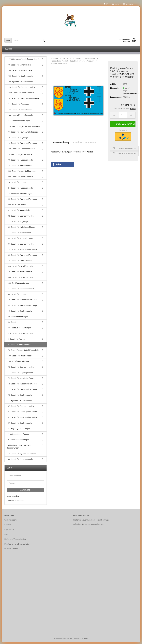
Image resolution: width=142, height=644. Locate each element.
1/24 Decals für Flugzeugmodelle (20, 189)
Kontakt (8, 526)
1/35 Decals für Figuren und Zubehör (21, 455)
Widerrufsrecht (10, 521)
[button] (106, 4)
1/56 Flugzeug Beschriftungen (19, 329)
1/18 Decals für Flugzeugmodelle (20, 161)
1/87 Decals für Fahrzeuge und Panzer (22, 413)
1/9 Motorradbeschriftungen (18, 436)
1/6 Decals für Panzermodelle (19, 346)
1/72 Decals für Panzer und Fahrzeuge (22, 391)
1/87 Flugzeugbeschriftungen (18, 430)
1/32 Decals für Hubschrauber (19, 234)
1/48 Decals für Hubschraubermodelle (22, 301)
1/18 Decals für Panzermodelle (19, 167)
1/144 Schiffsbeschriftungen (18, 122)
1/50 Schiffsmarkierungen (17, 318)
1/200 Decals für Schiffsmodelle (20, 178)
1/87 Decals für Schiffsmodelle (19, 425)
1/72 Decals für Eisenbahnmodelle (20, 369)
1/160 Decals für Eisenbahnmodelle (21, 150)
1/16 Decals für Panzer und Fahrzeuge (22, 145)
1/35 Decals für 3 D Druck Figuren (20, 240)
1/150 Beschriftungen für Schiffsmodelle (23, 128)
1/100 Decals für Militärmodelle (19, 72)
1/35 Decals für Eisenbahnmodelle (20, 245)
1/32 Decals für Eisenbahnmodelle (20, 217)
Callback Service (11, 550)
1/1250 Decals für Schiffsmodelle (20, 94)
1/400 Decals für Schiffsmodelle (20, 279)
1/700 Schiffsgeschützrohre (18, 363)
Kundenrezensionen (84, 144)
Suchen (8, 49)
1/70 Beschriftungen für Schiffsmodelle (23, 352)
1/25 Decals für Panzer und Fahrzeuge (22, 201)
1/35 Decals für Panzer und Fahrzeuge (22, 257)
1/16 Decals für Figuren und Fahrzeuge (22, 133)
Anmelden (26, 492)
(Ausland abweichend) (131, 95)
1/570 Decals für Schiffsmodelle (20, 335)
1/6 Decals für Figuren (16, 341)
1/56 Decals (12, 324)
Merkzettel (128, 4)
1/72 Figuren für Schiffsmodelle (19, 402)
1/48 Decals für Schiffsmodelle (19, 313)
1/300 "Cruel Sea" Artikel (16, 206)
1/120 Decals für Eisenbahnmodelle (21, 89)
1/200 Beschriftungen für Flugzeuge (21, 173)
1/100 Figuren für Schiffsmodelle (20, 83)
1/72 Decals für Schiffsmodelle (19, 397)
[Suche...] (8, 40)
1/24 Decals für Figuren (16, 184)
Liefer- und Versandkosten (15, 541)
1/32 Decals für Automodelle (18, 212)
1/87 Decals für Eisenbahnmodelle (20, 408)
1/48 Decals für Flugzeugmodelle (20, 461)
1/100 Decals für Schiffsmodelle (20, 78)
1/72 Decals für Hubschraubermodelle (22, 385)
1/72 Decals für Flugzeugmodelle (20, 374)
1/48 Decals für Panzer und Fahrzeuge (22, 307)
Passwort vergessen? (15, 502)
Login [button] (116, 4)
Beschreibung (61, 144)
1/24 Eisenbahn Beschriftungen (19, 195)
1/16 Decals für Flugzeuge (17, 139)
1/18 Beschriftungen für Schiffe (19, 156)
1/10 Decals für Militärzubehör (19, 66)
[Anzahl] (123, 117)
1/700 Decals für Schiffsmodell (19, 357)
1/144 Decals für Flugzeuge (18, 106)
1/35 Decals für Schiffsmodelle (19, 262)
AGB (6, 536)
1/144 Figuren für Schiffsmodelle (20, 117)
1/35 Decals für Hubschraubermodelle (22, 251)
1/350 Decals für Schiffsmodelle (20, 268)
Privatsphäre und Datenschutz (16, 545)
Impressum (9, 531)
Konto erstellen (13, 498)
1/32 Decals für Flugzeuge (17, 223)
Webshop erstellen (62, 640)
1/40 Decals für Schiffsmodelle (19, 273)
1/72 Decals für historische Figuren (21, 380)
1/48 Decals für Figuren (16, 296)
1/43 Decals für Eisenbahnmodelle (20, 290)
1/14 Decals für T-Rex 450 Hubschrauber (23, 100)
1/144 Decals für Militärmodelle (19, 111)
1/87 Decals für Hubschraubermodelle (22, 419)
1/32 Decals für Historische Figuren (21, 229)
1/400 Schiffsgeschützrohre (18, 285)
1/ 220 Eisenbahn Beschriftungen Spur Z (23, 61)
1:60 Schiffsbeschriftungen (18, 441)
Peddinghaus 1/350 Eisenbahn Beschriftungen (19, 448)
